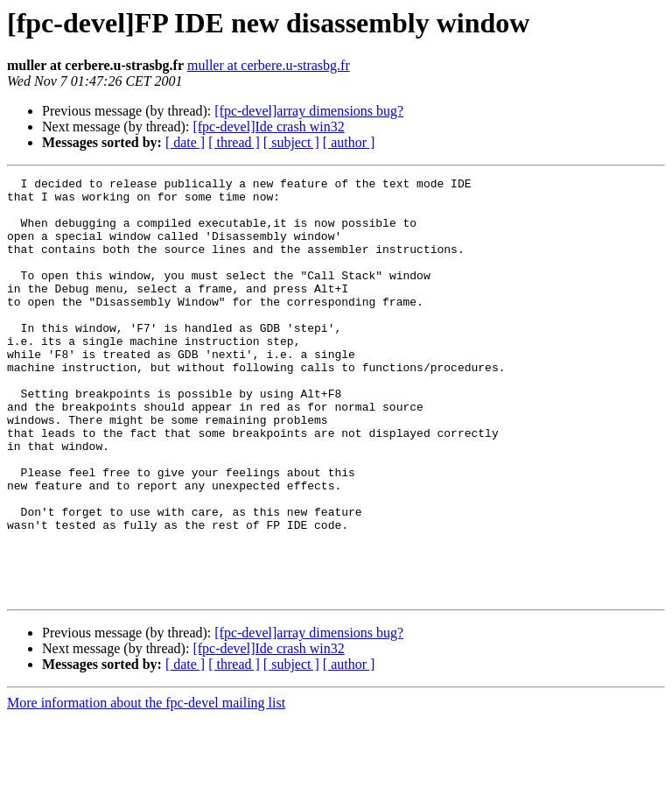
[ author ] (349, 142)
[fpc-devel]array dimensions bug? (309, 111)
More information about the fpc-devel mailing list (146, 787)
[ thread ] (234, 142)
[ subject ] (291, 142)
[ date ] (185, 142)
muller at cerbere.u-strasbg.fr (269, 65)
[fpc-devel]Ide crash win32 (268, 127)
